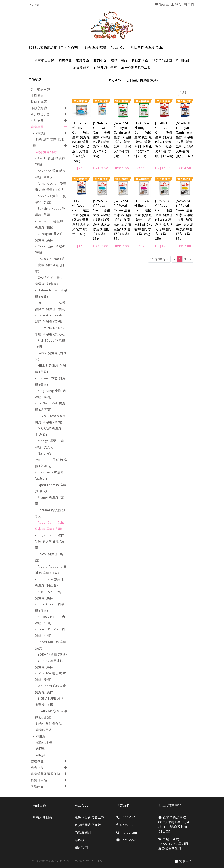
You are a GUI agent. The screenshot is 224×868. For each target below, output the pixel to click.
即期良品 (183, 60)
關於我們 (81, 847)
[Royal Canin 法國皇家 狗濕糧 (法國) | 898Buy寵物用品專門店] (112, 25)
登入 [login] (176, 5)
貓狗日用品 (119, 60)
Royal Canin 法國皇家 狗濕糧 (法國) (138, 47)
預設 (185, 92)
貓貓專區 (83, 60)
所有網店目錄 (44, 60)
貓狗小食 (100, 60)
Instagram (127, 832)
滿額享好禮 (81, 67)
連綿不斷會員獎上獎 (136, 67)
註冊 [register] (189, 5)
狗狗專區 (74, 47)
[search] (32, 5)
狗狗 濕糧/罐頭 (96, 47)
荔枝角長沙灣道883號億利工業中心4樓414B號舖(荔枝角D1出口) (174, 824)
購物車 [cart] (162, 5)
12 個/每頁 (159, 259)
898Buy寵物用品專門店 (46, 47)
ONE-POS (96, 861)
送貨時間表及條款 (88, 825)
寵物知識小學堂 (105, 67)
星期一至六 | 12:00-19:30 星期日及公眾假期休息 (173, 844)
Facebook (126, 840)
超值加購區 (140, 60)
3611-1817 (127, 817)
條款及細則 (83, 832)
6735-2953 (127, 825)
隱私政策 (81, 840)
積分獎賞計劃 (162, 60)
